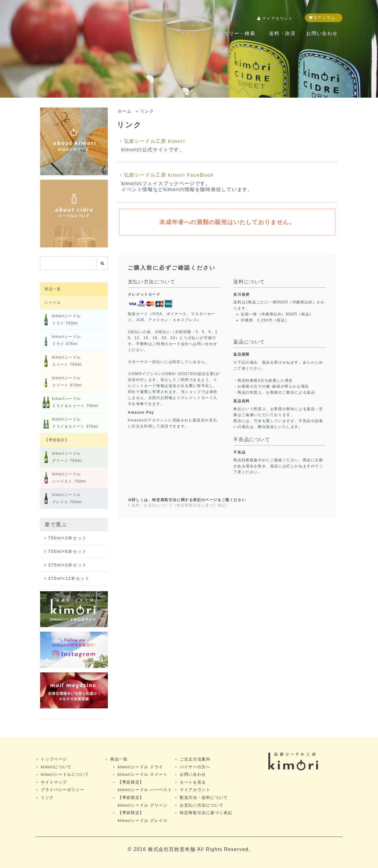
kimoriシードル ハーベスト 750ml (63, 478)
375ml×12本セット (69, 578)
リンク (47, 797)
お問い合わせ (322, 33)
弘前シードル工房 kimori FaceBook (167, 175)
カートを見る (193, 782)
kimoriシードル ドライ (140, 767)
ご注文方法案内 (195, 759)
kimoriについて (56, 767)
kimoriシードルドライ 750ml (61, 320)
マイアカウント (277, 18)
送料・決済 (282, 33)
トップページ (54, 759)
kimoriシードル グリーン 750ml (61, 457)
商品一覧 (53, 289)
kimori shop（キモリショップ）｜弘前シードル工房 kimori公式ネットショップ (66, 33)
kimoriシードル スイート (143, 774)
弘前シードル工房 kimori (152, 141)
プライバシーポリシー (63, 790)
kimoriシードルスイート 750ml (61, 361)
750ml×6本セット (68, 551)
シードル (53, 303)
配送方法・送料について (204, 797)
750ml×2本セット (68, 538)
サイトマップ (54, 782)
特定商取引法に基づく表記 (206, 813)
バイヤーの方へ (195, 767)
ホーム (188, 33)
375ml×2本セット (68, 565)
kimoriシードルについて (65, 774)
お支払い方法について (202, 805)
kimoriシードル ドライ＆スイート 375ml (69, 423)
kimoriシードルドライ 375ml (61, 340)
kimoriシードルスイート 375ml (61, 382)
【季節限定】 (57, 440)
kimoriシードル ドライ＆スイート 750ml (69, 402)
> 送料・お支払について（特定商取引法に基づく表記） (179, 505)
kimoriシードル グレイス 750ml (61, 498)
